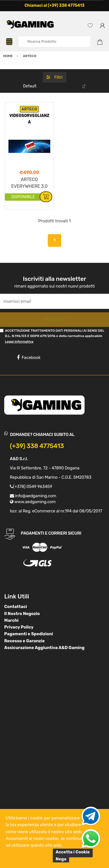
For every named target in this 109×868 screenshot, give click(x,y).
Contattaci (16, 607)
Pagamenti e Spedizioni (29, 634)
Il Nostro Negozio (22, 614)
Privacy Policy (19, 627)
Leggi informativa (19, 342)
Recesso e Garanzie (24, 641)
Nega (61, 859)
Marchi (11, 620)
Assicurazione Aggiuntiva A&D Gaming (44, 648)
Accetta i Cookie (73, 852)
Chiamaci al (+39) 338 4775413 (54, 5)
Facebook (29, 358)
